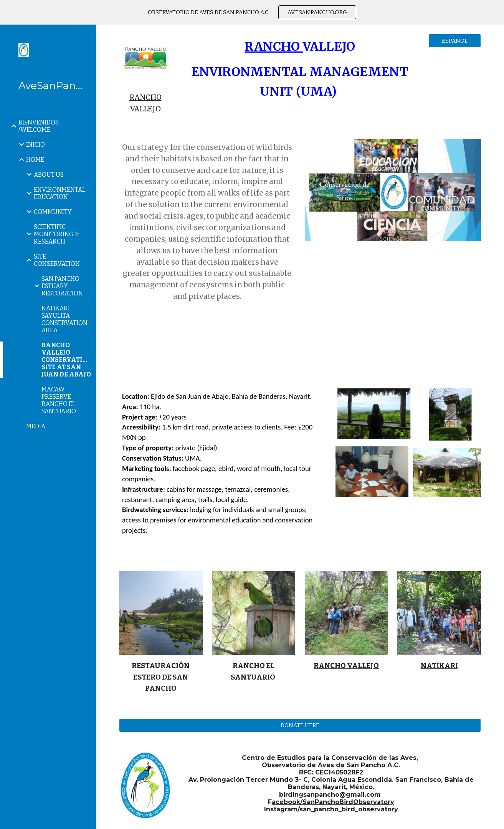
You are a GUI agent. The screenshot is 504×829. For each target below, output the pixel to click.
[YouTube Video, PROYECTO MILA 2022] (393, 310)
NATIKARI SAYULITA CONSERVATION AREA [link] (64, 319)
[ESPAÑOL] (455, 41)
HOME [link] (35, 160)
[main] (145, 103)
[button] (495, 35)
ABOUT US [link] (49, 175)
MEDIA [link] (36, 426)
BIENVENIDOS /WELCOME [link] (39, 126)
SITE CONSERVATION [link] (57, 260)
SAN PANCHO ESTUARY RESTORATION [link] (62, 286)
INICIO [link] (36, 145)
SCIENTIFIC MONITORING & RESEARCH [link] (56, 234)
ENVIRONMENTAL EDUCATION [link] (60, 193)
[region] (252, 12)
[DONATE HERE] (300, 725)
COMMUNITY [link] (53, 212)
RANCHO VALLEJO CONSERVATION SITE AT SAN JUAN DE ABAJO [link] (66, 360)
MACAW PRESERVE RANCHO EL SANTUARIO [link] (59, 400)
